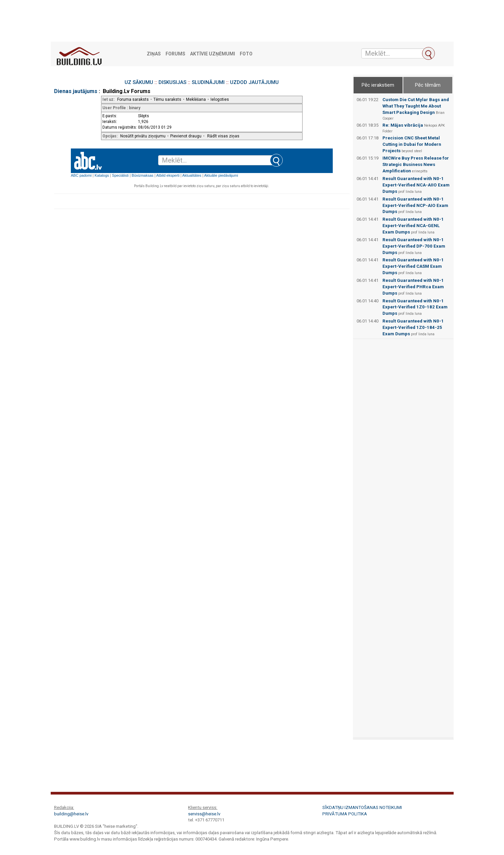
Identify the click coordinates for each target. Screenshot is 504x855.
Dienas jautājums (76, 91)
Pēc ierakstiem (378, 85)
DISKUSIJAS (172, 82)
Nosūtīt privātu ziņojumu (143, 136)
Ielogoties (220, 99)
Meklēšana (196, 99)
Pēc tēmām (428, 85)
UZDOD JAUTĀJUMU (254, 82)
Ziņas (154, 54)
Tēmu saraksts (167, 99)
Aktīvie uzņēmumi (213, 54)
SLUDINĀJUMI (208, 82)
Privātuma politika (345, 814)
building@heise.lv (71, 814)
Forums (175, 54)
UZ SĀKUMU (139, 82)
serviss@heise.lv (204, 814)
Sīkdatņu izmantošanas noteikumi (362, 807)
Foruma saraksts (133, 99)
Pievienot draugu (186, 136)
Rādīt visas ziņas (223, 136)
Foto (246, 54)
